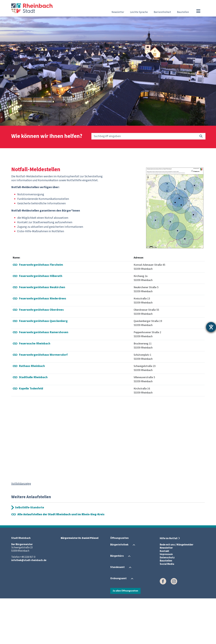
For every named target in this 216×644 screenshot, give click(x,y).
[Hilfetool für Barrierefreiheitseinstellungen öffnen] (211, 327)
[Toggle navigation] (198, 11)
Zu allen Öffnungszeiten (125, 636)
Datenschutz (167, 603)
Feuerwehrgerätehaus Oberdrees (41, 355)
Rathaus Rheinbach (32, 411)
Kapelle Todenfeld (31, 434)
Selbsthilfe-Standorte (30, 553)
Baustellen (183, 12)
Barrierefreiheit (162, 12)
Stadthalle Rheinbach (33, 423)
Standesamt (117, 613)
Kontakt (164, 597)
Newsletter (118, 12)
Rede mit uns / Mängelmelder (177, 590)
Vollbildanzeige (21, 529)
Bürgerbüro (117, 602)
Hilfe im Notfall (169, 584)
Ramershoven (44, 378)
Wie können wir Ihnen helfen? (47, 136)
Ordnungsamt (118, 624)
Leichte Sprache (139, 12)
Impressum (166, 600)
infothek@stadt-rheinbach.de (29, 606)
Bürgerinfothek (119, 590)
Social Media (167, 610)
